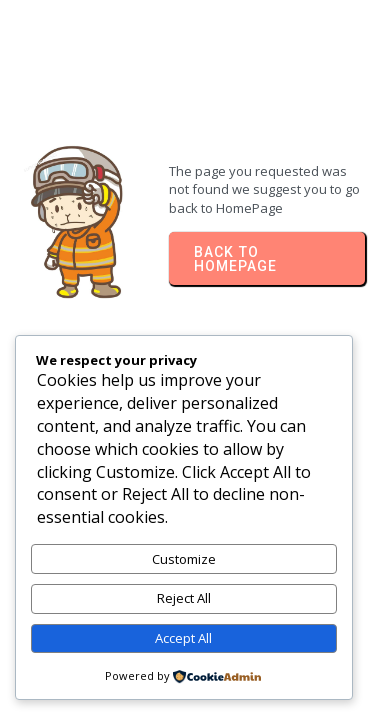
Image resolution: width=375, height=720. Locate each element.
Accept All (183, 638)
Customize (184, 559)
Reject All (184, 598)
